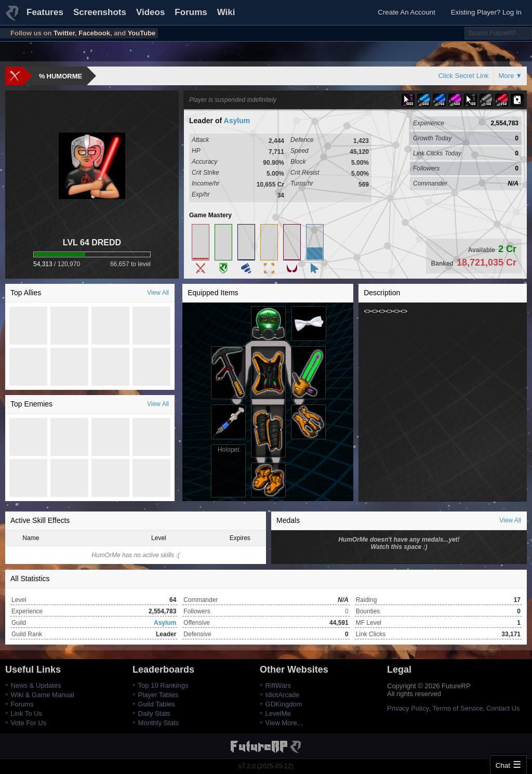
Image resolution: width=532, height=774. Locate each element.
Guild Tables (157, 704)
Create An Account (406, 12)
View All (158, 293)
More (507, 76)
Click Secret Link (464, 76)
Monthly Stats (159, 723)
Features (45, 12)
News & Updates (36, 685)
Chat (503, 765)
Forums (191, 12)
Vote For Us (29, 723)
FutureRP (13, 18)
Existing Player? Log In (486, 12)
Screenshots (100, 12)
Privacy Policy (408, 708)
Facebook (94, 33)
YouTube (142, 33)
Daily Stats (154, 713)
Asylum (237, 121)
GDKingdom (284, 704)
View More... (284, 723)
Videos (150, 12)
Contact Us (503, 708)
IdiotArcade (283, 695)
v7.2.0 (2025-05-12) (266, 766)
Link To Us (26, 713)
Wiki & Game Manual (43, 695)
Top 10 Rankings (163, 685)
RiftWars (278, 685)
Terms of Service (458, 708)
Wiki (226, 12)
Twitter (64, 33)
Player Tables (158, 695)
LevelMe (278, 713)
